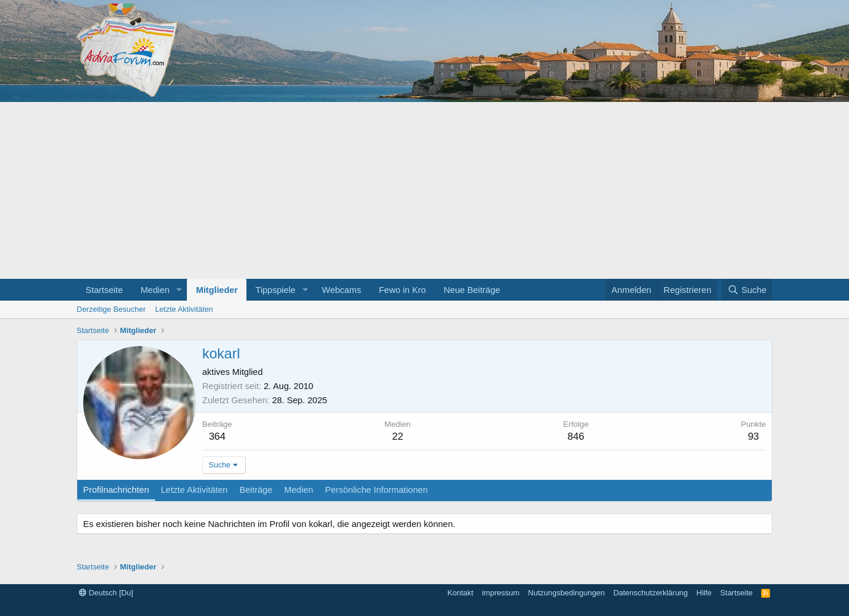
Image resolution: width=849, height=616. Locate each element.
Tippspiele (275, 290)
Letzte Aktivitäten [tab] (194, 490)
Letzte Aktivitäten (184, 309)
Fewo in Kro (402, 290)
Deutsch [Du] (106, 593)
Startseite (104, 290)
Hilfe (704, 593)
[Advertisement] (424, 190)
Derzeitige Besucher (111, 309)
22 (398, 437)
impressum (501, 593)
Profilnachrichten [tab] (116, 490)
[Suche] (747, 290)
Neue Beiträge (472, 290)
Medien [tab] (299, 490)
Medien (155, 290)
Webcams (341, 290)
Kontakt (460, 593)
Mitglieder (217, 290)
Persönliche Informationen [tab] (376, 490)
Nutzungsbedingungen (567, 593)
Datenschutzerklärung (650, 593)
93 (753, 437)
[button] (179, 290)
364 (217, 437)
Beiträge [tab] (256, 490)
